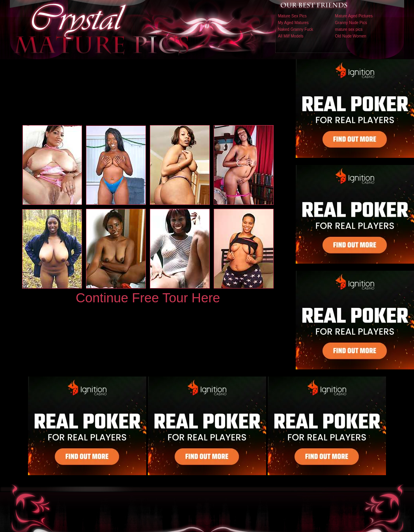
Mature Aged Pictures (354, 16)
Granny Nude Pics (351, 23)
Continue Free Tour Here (148, 298)
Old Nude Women (351, 36)
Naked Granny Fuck (296, 29)
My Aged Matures (293, 23)
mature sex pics (349, 29)
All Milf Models (291, 36)
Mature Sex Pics (292, 16)
